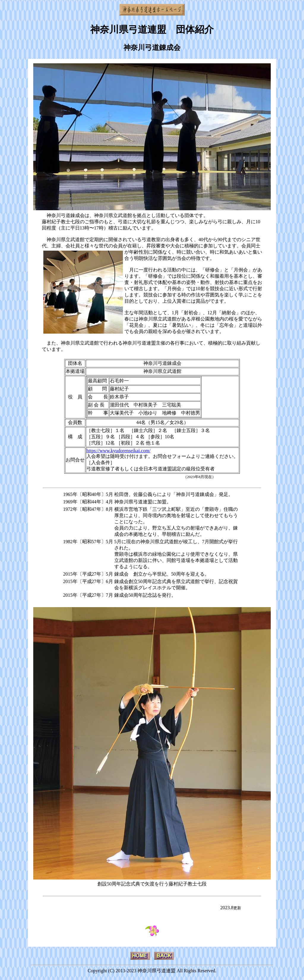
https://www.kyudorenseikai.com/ (118, 451)
